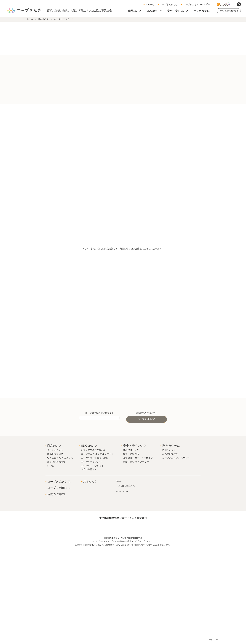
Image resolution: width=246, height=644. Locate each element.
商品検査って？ (131, 543)
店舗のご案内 (56, 587)
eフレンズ (89, 575)
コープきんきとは (169, 4)
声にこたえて (169, 543)
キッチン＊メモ (62, 19)
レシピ (51, 559)
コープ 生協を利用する (229, 11)
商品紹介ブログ (55, 547)
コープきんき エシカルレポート (97, 547)
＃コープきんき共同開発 (102, 150)
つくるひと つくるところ (60, 551)
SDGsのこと (154, 11)
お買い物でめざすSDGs (93, 543)
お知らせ (150, 4)
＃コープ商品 (81, 150)
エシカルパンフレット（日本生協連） (93, 561)
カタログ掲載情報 (56, 555)
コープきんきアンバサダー (197, 4)
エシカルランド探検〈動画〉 (96, 551)
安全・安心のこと (178, 11)
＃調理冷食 (121, 150)
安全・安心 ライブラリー (136, 555)
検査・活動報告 (131, 547)
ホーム (30, 19)
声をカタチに (202, 11)
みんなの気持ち (170, 547)
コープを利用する (147, 513)
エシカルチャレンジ (91, 555)
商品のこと (135, 11)
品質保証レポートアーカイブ (138, 551)
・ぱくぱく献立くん (126, 579)
